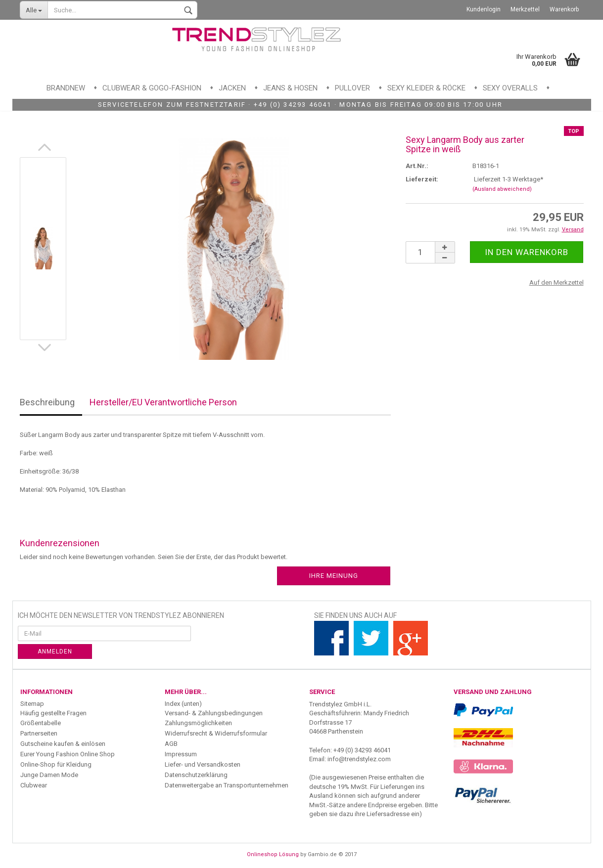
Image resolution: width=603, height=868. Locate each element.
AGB (171, 744)
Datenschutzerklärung (196, 775)
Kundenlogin (484, 9)
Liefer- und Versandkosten (203, 764)
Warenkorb (564, 9)
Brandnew (66, 88)
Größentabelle (41, 723)
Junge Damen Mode (49, 775)
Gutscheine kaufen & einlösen (63, 744)
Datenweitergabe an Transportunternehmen (227, 785)
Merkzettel (525, 9)
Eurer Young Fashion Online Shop (68, 754)
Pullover (352, 88)
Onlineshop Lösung (273, 854)
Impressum (181, 754)
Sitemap (32, 704)
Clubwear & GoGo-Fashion (152, 88)
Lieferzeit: (422, 179)
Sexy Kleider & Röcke (426, 88)
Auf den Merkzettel (557, 282)
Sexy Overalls (510, 88)
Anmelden (55, 651)
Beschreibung (47, 402)
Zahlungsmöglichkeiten (198, 723)
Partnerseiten (39, 733)
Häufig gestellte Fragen (53, 713)
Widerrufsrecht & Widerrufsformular (216, 733)
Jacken (232, 88)
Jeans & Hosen (290, 88)
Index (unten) (183, 704)
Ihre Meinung (334, 576)
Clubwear (34, 785)
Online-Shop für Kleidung (56, 764)
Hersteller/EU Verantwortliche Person (163, 402)
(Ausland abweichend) (502, 189)
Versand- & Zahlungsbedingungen (214, 713)
